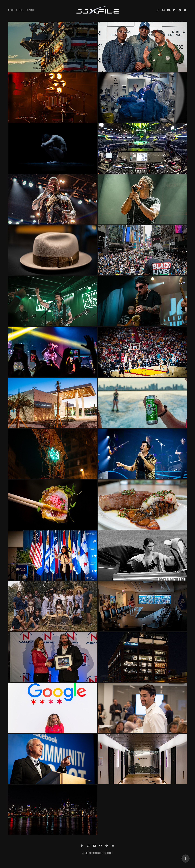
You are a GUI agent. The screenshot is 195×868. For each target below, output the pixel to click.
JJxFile (110, 853)
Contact (30, 10)
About (10, 10)
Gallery (20, 10)
